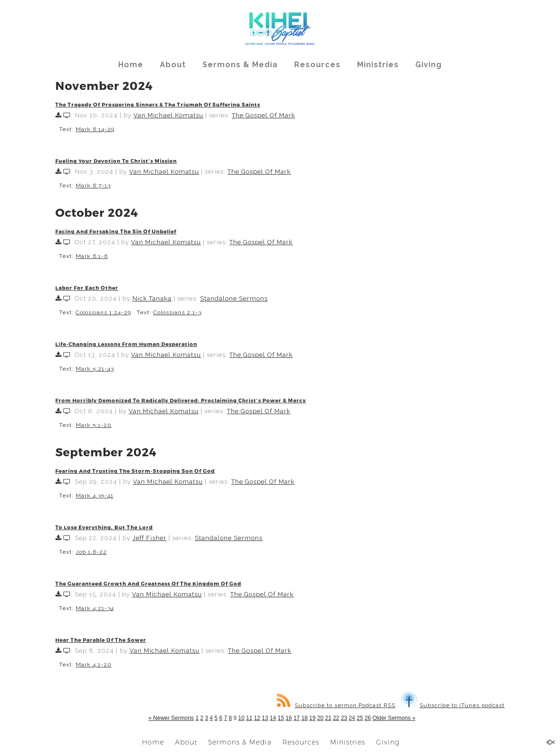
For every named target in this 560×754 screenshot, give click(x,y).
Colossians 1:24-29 (103, 312)
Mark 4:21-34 (95, 608)
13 (265, 718)
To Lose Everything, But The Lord (104, 527)
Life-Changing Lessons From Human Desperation (126, 344)
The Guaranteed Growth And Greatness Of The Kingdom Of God (148, 583)
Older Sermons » (394, 718)
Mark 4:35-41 (95, 496)
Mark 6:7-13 (93, 186)
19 (312, 718)
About (173, 65)
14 (273, 718)
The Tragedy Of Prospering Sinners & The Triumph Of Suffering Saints (158, 104)
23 (344, 718)
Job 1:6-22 (91, 552)
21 (328, 718)
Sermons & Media (240, 65)
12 (257, 718)
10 (241, 718)
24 (352, 718)
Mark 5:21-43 (95, 369)
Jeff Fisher (149, 538)
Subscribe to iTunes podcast (453, 705)
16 (289, 718)
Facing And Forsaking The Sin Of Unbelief (116, 231)
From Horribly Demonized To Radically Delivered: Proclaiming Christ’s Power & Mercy (181, 400)
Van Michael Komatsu (168, 115)
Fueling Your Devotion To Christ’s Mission (116, 161)
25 (360, 718)
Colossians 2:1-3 (177, 312)
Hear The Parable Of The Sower (101, 640)
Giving (429, 65)
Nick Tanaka (152, 298)
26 (368, 718)
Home (131, 65)
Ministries (378, 65)
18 (304, 718)
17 (296, 718)
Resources (317, 65)
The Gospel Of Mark (263, 115)
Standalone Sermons (234, 298)
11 (249, 718)
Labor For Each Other (87, 288)
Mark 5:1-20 (94, 425)
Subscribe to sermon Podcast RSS (336, 705)
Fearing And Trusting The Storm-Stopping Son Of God (135, 471)
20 (320, 718)
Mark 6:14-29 (95, 129)
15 (281, 718)
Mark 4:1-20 (94, 665)
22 (336, 718)
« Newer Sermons (171, 718)
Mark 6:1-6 (92, 256)
